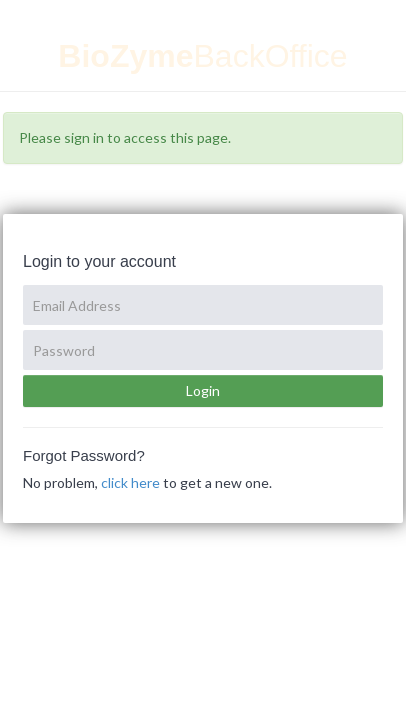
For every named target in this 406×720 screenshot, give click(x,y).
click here (130, 482)
